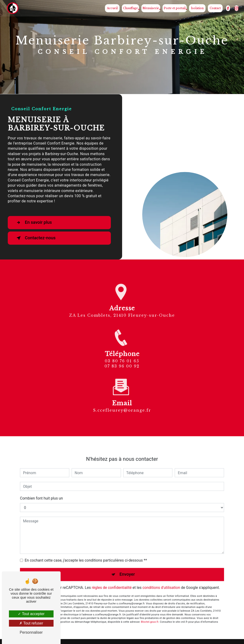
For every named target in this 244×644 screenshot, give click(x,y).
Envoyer (127, 569)
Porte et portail (174, 8)
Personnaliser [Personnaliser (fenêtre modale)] (31, 632)
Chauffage (130, 8)
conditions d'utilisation (161, 582)
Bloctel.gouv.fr (150, 616)
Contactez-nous (36, 238)
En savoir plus (34, 223)
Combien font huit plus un (41, 493)
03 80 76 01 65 (122, 367)
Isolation (197, 8)
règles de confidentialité (112, 582)
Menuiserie (150, 8)
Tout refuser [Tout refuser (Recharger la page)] (31, 623)
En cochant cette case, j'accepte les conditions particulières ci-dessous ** (86, 555)
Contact (215, 8)
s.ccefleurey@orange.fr (122, 404)
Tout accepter (31, 614)
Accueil (112, 8)
